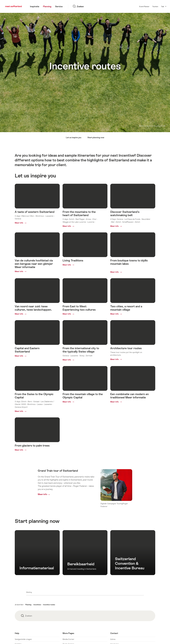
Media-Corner (68, 639)
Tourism (155, 6)
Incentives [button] (37, 605)
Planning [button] (28, 605)
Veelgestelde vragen (23, 639)
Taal (164, 6)
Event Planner (144, 6)
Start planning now (96, 137)
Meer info (42, 494)
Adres (113, 639)
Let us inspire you (74, 137)
